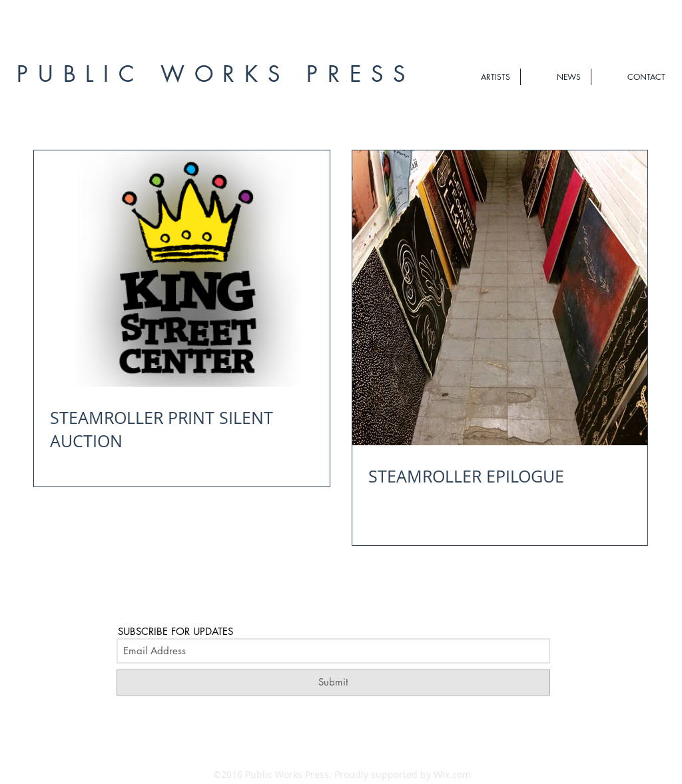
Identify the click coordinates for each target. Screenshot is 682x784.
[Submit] (333, 683)
